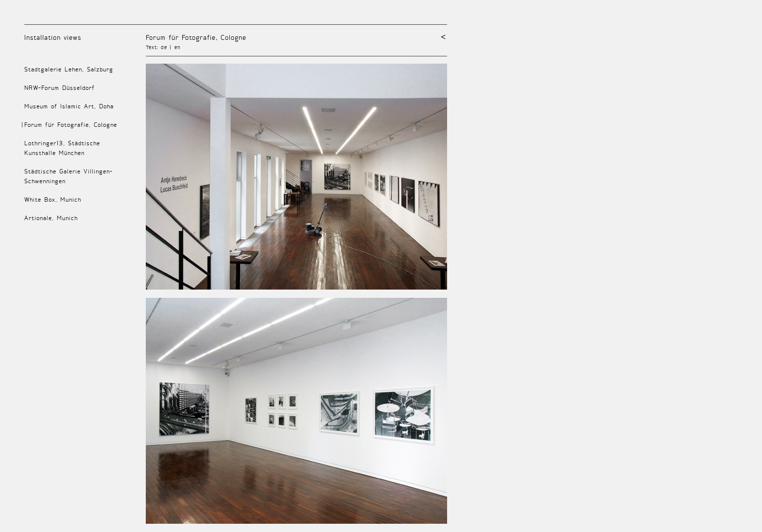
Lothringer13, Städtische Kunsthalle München (62, 148)
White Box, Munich (53, 199)
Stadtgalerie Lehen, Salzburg (69, 69)
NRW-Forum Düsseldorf (60, 88)
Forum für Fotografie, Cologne (196, 37)
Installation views (53, 37)
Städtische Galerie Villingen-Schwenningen (69, 176)
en (178, 47)
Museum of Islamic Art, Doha (69, 106)
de (164, 47)
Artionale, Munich (51, 218)
